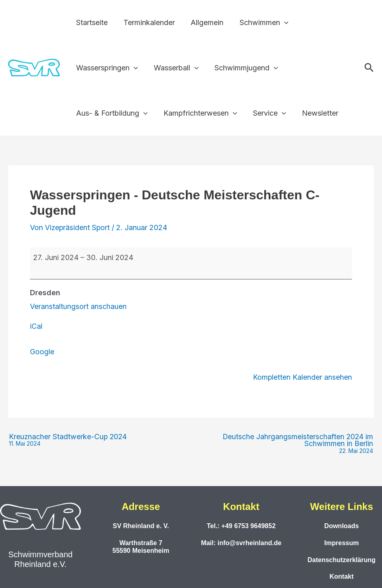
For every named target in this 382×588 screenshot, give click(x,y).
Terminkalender (147, 22)
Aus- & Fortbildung (111, 113)
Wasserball (174, 68)
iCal (36, 326)
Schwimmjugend (243, 68)
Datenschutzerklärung (342, 559)
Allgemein (204, 22)
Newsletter (315, 113)
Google (42, 351)
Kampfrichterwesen (198, 113)
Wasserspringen (106, 68)
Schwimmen (259, 23)
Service (266, 113)
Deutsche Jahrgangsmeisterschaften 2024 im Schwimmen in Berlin (282, 443)
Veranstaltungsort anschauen (78, 306)
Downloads (341, 526)
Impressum (341, 542)
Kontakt (342, 576)
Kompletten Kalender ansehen (302, 376)
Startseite (91, 22)
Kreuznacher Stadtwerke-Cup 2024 (69, 440)
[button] (279, 23)
